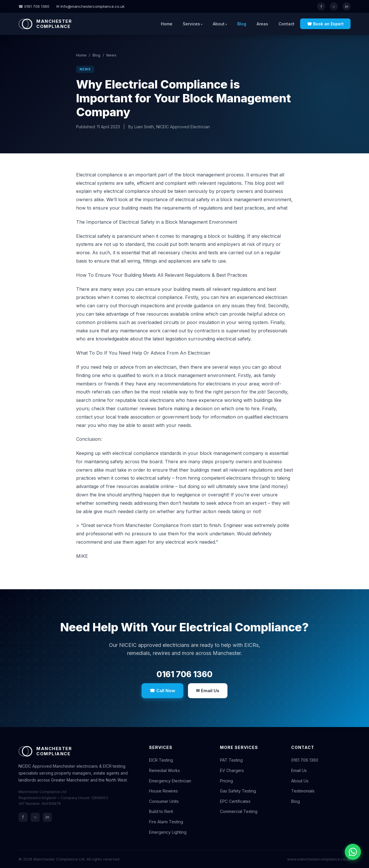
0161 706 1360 (184, 674)
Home (167, 24)
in (347, 6)
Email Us (299, 770)
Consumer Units (164, 801)
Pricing (226, 781)
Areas (262, 24)
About (219, 24)
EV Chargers (232, 770)
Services (191, 24)
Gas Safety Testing (238, 791)
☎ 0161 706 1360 (34, 6)
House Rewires (163, 791)
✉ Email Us (208, 691)
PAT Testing (231, 760)
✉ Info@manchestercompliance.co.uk (90, 6)
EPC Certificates (235, 801)
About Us (300, 781)
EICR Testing (161, 760)
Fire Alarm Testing (166, 822)
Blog (242, 24)
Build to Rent (161, 811)
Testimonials (303, 791)
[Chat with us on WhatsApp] (353, 852)
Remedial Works (164, 770)
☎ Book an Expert (325, 24)
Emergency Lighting (168, 832)
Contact (286, 24)
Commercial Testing (239, 811)
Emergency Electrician (170, 781)
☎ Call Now (162, 691)
